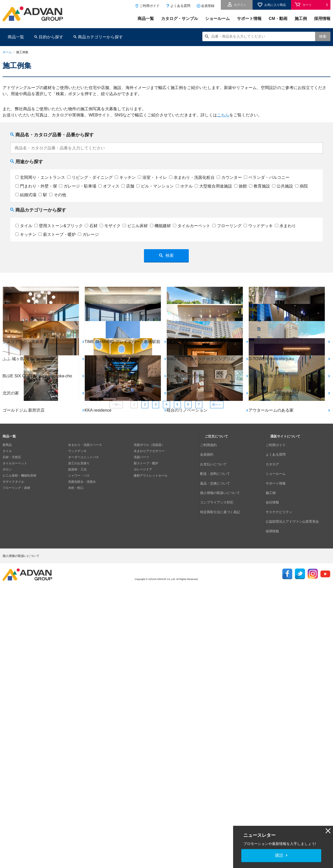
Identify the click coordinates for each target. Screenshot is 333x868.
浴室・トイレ (152, 177)
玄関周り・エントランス (40, 177)
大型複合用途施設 (213, 186)
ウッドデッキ (258, 226)
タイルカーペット (192, 226)
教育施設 (259, 186)
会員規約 (211, 705)
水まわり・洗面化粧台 (192, 177)
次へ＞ (232, 656)
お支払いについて (217, 711)
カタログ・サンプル (180, 19)
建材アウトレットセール (151, 729)
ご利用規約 (212, 698)
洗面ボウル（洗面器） (149, 698)
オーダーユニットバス (84, 711)
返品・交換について (218, 723)
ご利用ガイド (150, 6)
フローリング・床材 (16, 741)
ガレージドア (143, 723)
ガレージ (88, 234)
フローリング (227, 226)
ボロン (7, 723)
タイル (24, 226)
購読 (279, 855)
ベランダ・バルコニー (267, 177)
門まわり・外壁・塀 (36, 186)
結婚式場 (26, 195)
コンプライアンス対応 (220, 735)
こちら (223, 115)
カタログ (276, 711)
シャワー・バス (79, 729)
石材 (91, 226)
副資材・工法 (77, 723)
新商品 (7, 698)
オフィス (109, 186)
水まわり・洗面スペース (85, 698)
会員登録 (208, 6)
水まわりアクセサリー (149, 705)
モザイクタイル (13, 735)
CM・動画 (278, 19)
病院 (301, 186)
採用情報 (322, 19)
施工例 (301, 19)
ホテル (184, 186)
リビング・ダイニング (90, 177)
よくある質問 (180, 6)
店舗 (128, 186)
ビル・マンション (155, 186)
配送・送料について (218, 717)
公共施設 (283, 186)
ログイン (240, 5)
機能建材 (160, 226)
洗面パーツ (141, 711)
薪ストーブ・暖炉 (57, 234)
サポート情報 (249, 19)
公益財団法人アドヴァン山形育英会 (295, 748)
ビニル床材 (135, 226)
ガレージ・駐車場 (78, 186)
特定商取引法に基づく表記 (223, 741)
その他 (58, 195)
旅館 (241, 186)
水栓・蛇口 (76, 741)
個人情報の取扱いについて (223, 729)
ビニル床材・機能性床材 (19, 729)
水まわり (285, 226)
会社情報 (276, 735)
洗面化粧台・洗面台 (82, 735)
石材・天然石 (12, 711)
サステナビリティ (283, 741)
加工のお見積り (79, 717)
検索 (323, 36)
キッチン (125, 177)
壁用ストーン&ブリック (59, 226)
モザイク (110, 226)
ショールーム (217, 19)
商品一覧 (146, 19)
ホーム (7, 52)
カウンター (229, 177)
